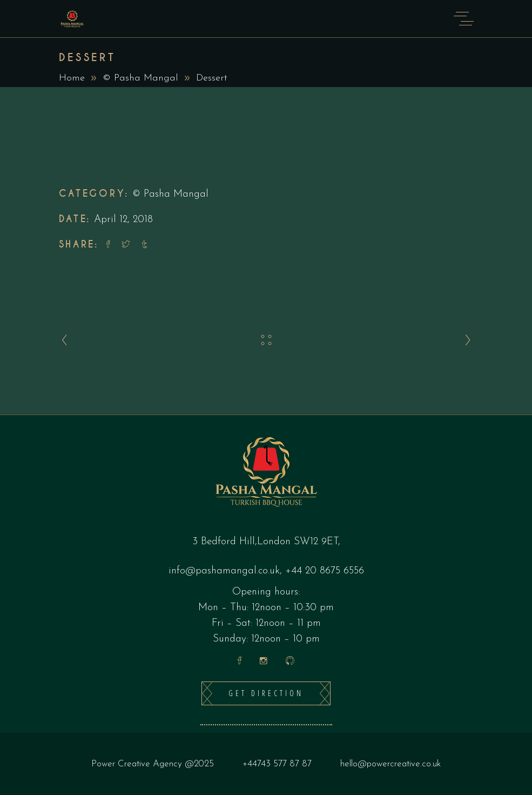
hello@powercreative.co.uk (390, 764)
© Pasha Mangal (140, 78)
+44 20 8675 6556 (325, 571)
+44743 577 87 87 (277, 764)
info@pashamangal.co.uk (224, 571)
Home (72, 78)
